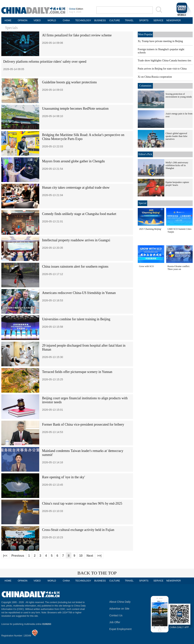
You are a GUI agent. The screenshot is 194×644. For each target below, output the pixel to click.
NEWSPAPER (173, 20)
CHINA (66, 20)
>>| (99, 556)
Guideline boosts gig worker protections (69, 82)
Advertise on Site (119, 609)
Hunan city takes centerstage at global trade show (76, 188)
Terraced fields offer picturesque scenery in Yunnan (77, 372)
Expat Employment (120, 629)
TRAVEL (129, 20)
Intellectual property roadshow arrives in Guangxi (76, 240)
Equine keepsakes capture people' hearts (177, 184)
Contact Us (116, 615)
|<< (5, 556)
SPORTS (144, 20)
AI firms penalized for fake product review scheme (77, 35)
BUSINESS (100, 20)
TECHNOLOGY (83, 20)
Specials (11, 28)
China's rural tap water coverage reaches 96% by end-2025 (82, 503)
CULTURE (115, 20)
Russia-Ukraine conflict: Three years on (179, 268)
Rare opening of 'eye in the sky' (63, 477)
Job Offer (115, 622)
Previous (18, 556)
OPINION (23, 20)
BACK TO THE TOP (97, 573)
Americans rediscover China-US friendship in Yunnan (79, 293)
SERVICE (158, 20)
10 (81, 556)
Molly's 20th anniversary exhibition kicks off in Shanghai (177, 165)
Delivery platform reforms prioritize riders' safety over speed (45, 62)
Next (90, 556)
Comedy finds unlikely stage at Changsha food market (79, 214)
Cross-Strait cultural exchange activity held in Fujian (78, 530)
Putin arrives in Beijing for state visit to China (162, 69)
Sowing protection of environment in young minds (179, 95)
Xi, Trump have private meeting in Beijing (160, 41)
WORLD (52, 20)
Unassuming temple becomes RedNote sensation (75, 109)
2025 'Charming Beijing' (150, 229)
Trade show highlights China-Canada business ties (164, 61)
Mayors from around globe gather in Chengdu (73, 161)
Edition (76, 9)
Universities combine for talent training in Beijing (76, 319)
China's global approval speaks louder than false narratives (176, 136)
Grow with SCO (146, 266)
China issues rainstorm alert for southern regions (75, 267)
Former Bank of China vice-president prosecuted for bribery (83, 424)
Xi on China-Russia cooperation (155, 77)
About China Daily (120, 602)
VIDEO (37, 20)
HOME (8, 20)
